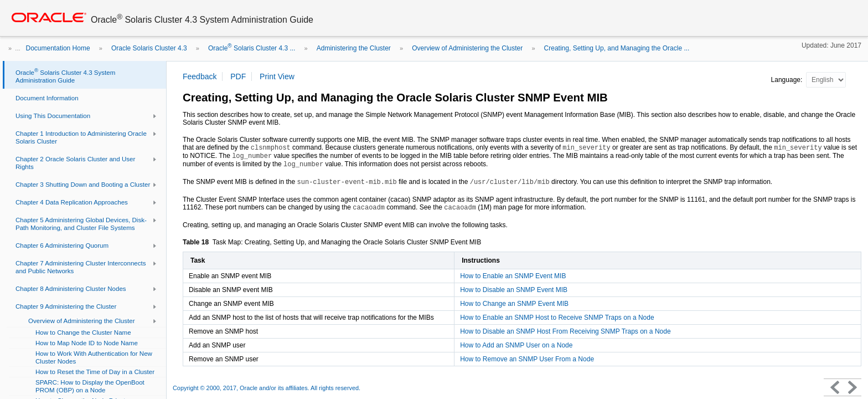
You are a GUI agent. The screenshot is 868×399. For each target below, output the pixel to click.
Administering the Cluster (354, 48)
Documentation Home (58, 48)
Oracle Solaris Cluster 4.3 (149, 48)
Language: (788, 80)
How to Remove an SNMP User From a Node (527, 359)
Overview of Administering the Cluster (467, 48)
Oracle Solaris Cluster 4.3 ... (252, 48)
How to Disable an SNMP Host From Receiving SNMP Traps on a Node (565, 331)
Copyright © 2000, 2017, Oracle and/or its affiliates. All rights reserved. (267, 388)
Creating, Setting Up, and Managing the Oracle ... (617, 48)
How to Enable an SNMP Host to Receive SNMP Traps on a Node (557, 318)
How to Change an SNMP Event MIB (514, 304)
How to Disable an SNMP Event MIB (514, 290)
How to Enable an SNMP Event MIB (513, 276)
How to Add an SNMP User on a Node (516, 345)
